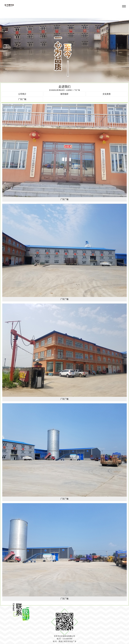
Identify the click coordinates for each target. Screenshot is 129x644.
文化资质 (107, 94)
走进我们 (69, 90)
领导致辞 (64, 94)
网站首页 (62, 90)
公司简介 (22, 94)
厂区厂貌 (22, 99)
